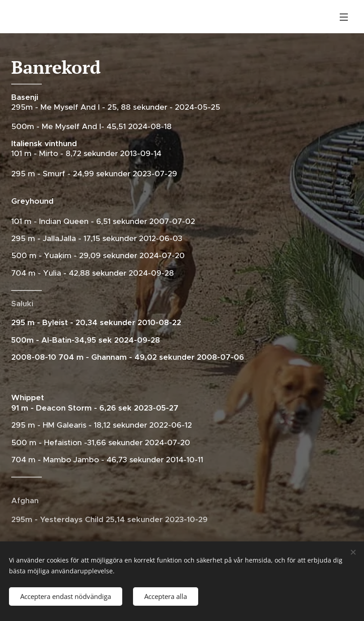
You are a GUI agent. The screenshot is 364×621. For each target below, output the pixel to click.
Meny (344, 17)
